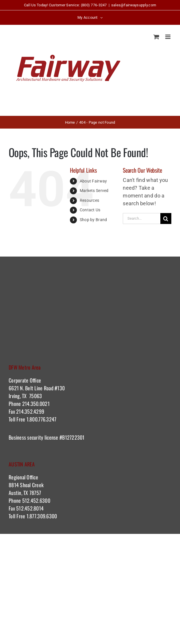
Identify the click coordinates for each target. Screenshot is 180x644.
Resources (89, 200)
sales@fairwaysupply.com (134, 5)
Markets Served (94, 191)
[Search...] (142, 219)
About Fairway (93, 181)
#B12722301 (73, 437)
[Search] (166, 219)
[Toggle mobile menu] (168, 37)
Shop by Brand (93, 220)
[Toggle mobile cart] (156, 37)
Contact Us (90, 210)
